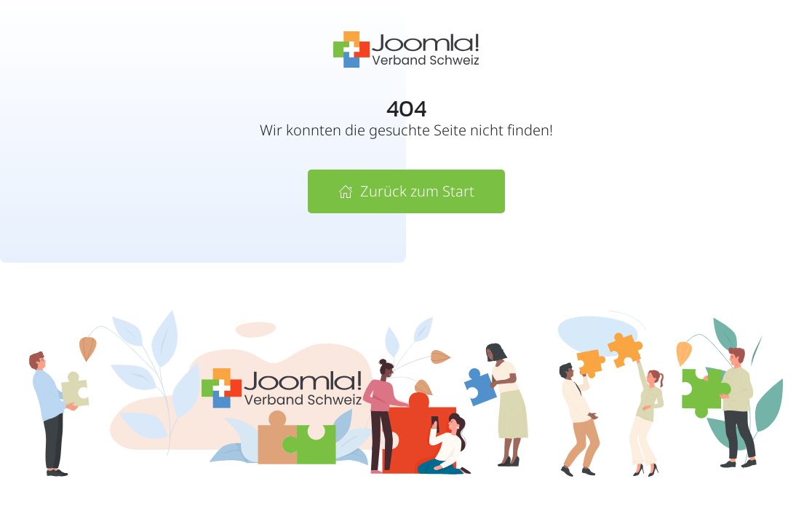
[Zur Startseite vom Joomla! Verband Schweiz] (406, 48)
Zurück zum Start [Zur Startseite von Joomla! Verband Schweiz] (406, 191)
